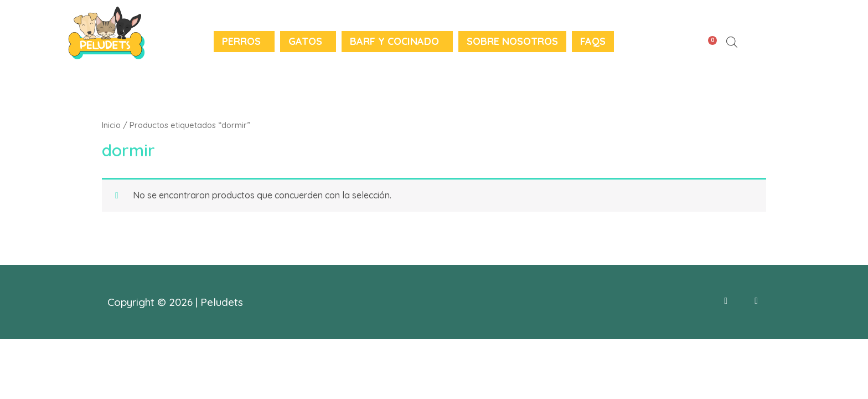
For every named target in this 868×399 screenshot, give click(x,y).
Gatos (305, 41)
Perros (241, 41)
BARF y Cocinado (394, 41)
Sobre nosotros (512, 41)
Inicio (111, 125)
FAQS (593, 41)
